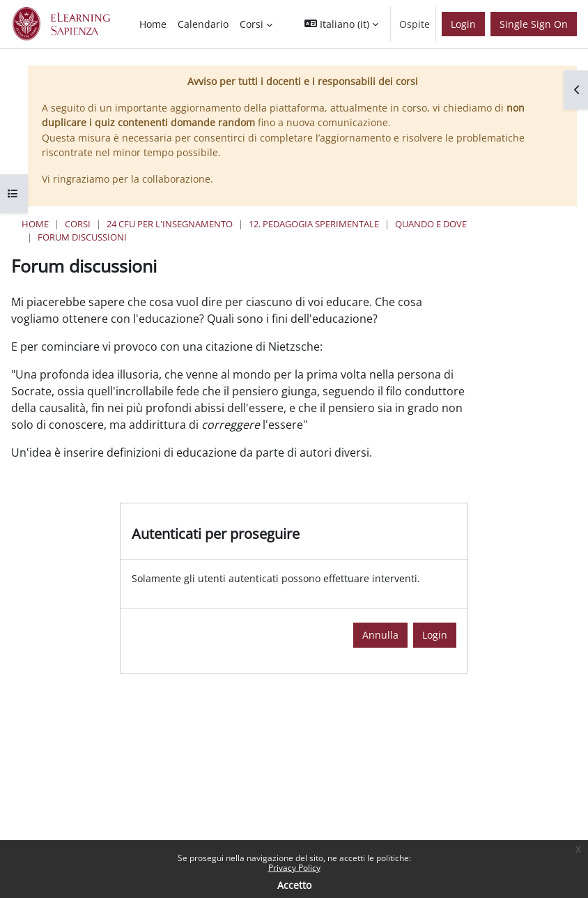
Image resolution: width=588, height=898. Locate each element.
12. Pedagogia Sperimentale (314, 224)
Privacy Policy (294, 868)
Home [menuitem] (153, 24)
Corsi (78, 224)
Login (463, 24)
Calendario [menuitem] (203, 24)
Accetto (294, 885)
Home (35, 224)
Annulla (380, 635)
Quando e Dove (431, 224)
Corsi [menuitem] (252, 24)
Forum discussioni (82, 237)
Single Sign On (534, 24)
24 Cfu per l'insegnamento (170, 224)
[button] (341, 24)
